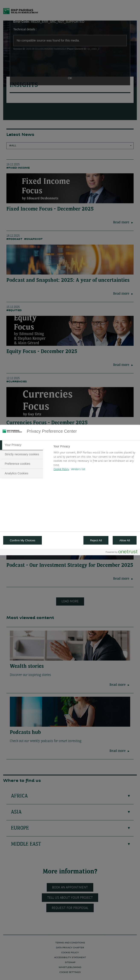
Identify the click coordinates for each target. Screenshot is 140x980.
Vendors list (78, 469)
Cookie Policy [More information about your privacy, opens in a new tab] (61, 469)
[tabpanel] (95, 459)
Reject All (96, 540)
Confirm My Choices (23, 540)
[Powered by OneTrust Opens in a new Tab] (122, 553)
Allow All (125, 540)
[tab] (21, 445)
